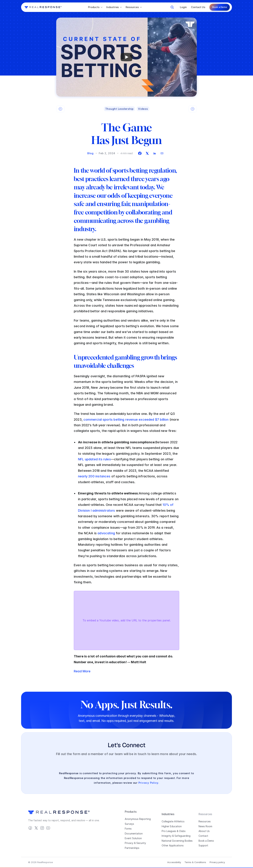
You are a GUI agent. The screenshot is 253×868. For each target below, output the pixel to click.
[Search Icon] (172, 7)
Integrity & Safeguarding (176, 836)
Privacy (129, 843)
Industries (168, 814)
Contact (203, 836)
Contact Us (198, 7)
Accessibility (174, 862)
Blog (90, 153)
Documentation (134, 833)
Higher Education (172, 826)
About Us (204, 831)
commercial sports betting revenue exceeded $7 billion (126, 420)
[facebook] (140, 153)
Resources (205, 821)
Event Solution (133, 838)
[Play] (126, 57)
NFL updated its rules (94, 459)
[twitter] (147, 153)
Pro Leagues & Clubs (174, 831)
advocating (106, 533)
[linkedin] (155, 153)
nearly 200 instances (94, 476)
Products (131, 812)
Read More (82, 671)
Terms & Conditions (195, 862)
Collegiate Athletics (173, 821)
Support (203, 845)
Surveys (129, 824)
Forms (128, 829)
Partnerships (132, 848)
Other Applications (173, 845)
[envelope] (162, 153)
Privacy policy (217, 862)
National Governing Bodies (177, 841)
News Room (205, 826)
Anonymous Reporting (138, 819)
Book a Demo (206, 841)
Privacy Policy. (149, 783)
